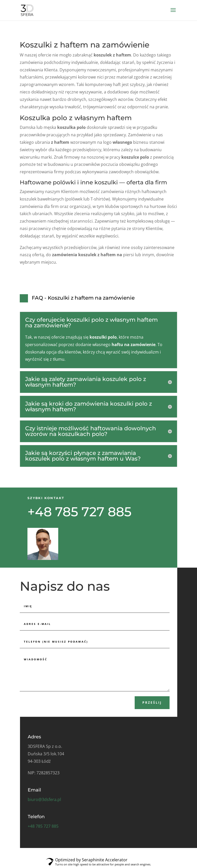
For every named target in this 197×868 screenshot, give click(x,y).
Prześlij (152, 703)
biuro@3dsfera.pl (44, 799)
